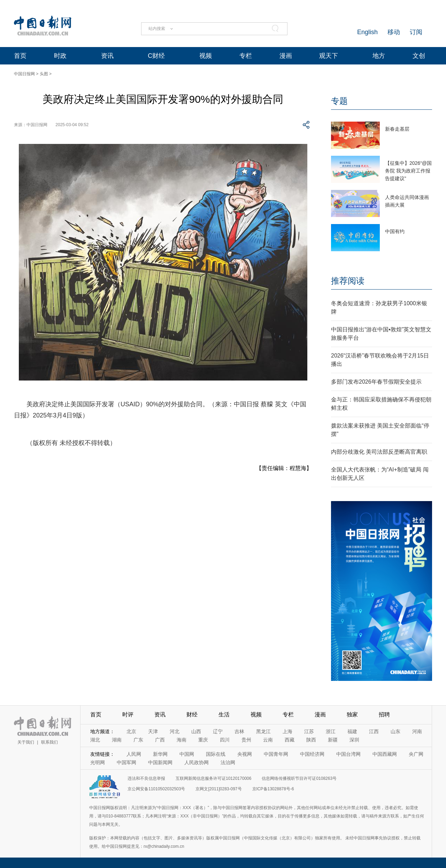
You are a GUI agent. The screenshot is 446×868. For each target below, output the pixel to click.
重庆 (203, 740)
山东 (395, 731)
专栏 (246, 56)
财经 (192, 715)
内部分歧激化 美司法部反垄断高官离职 (379, 452)
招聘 (384, 715)
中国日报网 (24, 74)
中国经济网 (312, 754)
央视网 (245, 754)
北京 (131, 731)
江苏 (309, 731)
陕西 (311, 740)
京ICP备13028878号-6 (273, 789)
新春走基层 (397, 129)
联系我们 (49, 742)
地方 (379, 56)
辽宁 (218, 731)
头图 (44, 74)
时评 (128, 715)
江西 (374, 731)
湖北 (95, 740)
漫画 (286, 56)
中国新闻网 (160, 762)
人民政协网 (197, 762)
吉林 (239, 731)
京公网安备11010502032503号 (156, 789)
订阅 (416, 32)
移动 (394, 32)
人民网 (134, 754)
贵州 (246, 740)
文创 (419, 56)
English (367, 32)
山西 (196, 731)
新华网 (160, 754)
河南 (417, 731)
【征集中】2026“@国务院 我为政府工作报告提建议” (408, 171)
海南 (182, 740)
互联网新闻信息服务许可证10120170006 (213, 778)
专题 (339, 101)
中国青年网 (276, 754)
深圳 (354, 740)
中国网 (187, 754)
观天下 (329, 56)
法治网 (228, 762)
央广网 (416, 754)
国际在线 (216, 754)
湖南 (117, 740)
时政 (60, 56)
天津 (153, 731)
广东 (138, 740)
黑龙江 (263, 731)
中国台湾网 (348, 754)
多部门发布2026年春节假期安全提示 (376, 382)
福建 (352, 731)
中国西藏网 (385, 754)
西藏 (290, 740)
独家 (352, 715)
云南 (268, 740)
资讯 (107, 56)
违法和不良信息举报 (146, 778)
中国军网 (126, 762)
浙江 (331, 731)
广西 (160, 740)
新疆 (333, 740)
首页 (20, 56)
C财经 (156, 56)
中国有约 (395, 231)
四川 (225, 740)
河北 (175, 731)
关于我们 (26, 742)
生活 (224, 715)
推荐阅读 (348, 281)
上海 (287, 731)
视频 (206, 56)
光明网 (98, 762)
